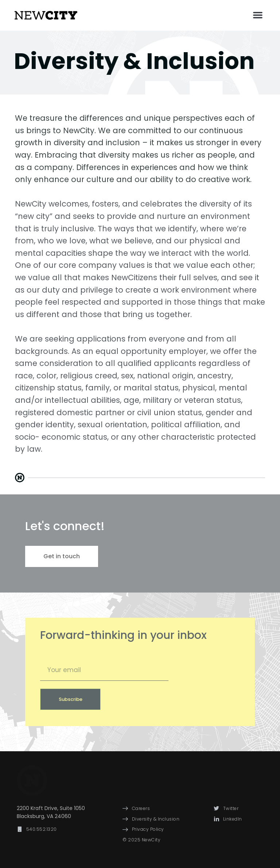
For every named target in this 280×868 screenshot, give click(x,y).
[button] (258, 15)
